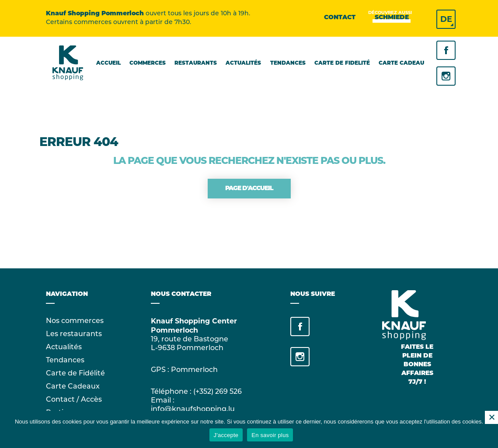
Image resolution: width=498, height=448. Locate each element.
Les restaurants (74, 334)
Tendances (288, 63)
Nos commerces (75, 321)
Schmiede (390, 17)
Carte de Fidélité (75, 374)
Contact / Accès (74, 400)
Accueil (108, 63)
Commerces (148, 63)
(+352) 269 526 (218, 392)
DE (446, 19)
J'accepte (226, 435)
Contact (340, 18)
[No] (491, 417)
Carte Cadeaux (73, 387)
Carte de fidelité (342, 63)
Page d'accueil (249, 189)
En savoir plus (270, 435)
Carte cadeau (401, 63)
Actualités (243, 63)
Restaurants (196, 63)
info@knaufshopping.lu (193, 410)
